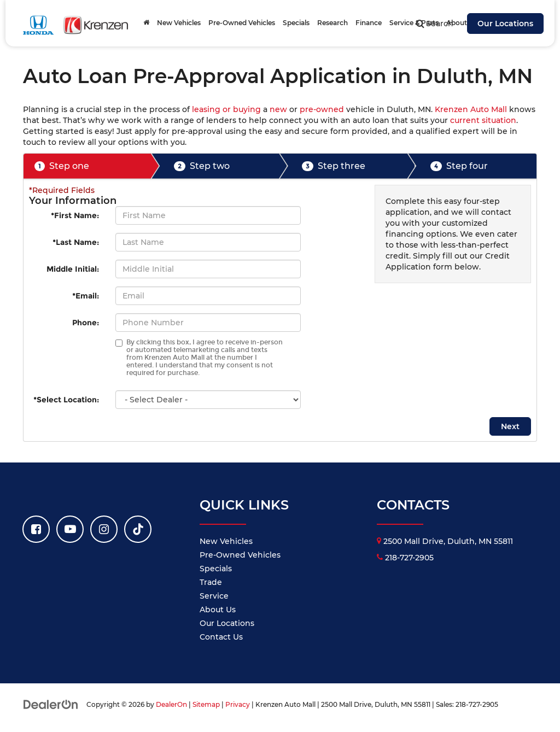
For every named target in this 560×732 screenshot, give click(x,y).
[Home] (146, 23)
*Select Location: (66, 400)
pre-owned (322, 109)
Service (214, 596)
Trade (211, 582)
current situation (483, 120)
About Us (218, 610)
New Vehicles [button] (179, 23)
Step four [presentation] (459, 166)
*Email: (86, 296)
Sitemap (206, 704)
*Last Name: (76, 242)
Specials (216, 569)
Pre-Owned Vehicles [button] (242, 23)
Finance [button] (369, 23)
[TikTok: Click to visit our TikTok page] (138, 529)
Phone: (86, 323)
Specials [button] (296, 23)
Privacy (238, 704)
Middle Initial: (73, 269)
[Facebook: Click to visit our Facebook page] (36, 529)
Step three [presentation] (334, 166)
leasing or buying (226, 109)
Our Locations (505, 24)
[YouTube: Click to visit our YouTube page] (70, 529)
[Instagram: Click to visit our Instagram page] (104, 529)
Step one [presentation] (62, 166)
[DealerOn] (51, 704)
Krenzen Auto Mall (471, 109)
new (278, 109)
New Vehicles (226, 541)
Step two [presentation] (202, 166)
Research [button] (332, 23)
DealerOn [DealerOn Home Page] (171, 704)
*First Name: (75, 215)
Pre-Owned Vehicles (240, 555)
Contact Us (221, 637)
